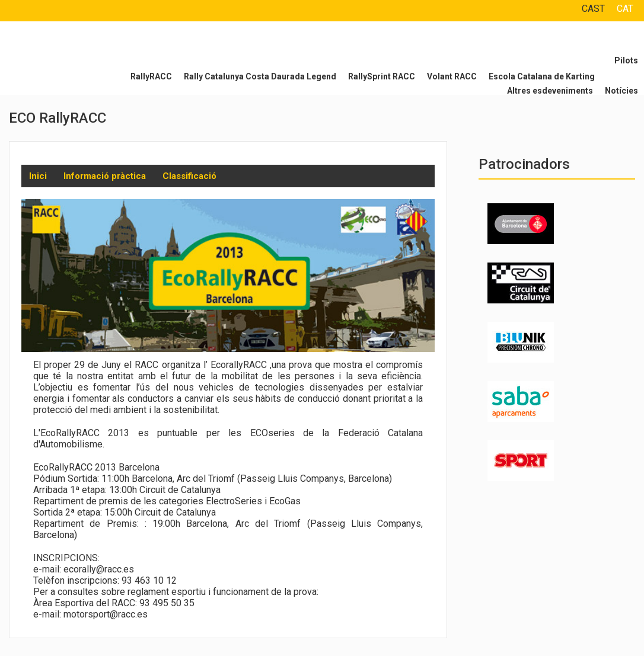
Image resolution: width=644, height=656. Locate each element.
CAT (625, 9)
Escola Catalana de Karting (542, 76)
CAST (593, 9)
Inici (38, 176)
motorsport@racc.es (106, 614)
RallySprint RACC (382, 76)
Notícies (621, 91)
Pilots (626, 60)
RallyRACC (151, 76)
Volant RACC (452, 76)
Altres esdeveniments (550, 91)
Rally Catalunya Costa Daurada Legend (260, 76)
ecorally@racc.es (99, 569)
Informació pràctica (105, 176)
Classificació (189, 176)
